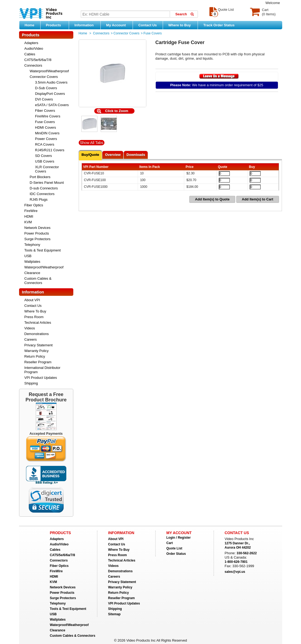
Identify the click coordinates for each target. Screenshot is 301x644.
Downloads (136, 155)
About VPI (32, 300)
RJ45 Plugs (39, 199)
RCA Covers (45, 144)
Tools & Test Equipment (43, 250)
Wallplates (32, 262)
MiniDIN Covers (47, 133)
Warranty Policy (37, 351)
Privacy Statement (39, 345)
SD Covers (44, 156)
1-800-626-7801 (236, 562)
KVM (28, 222)
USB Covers (45, 161)
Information (86, 25)
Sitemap (115, 614)
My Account (118, 25)
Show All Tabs (92, 143)
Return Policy (35, 356)
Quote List (174, 548)
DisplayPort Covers (50, 94)
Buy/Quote (90, 155)
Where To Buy (35, 311)
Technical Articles (38, 323)
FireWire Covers (48, 116)
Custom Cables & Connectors (38, 281)
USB (28, 256)
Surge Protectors (38, 239)
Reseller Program (38, 362)
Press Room (34, 317)
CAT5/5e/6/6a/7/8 (38, 60)
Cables (30, 54)
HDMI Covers (46, 127)
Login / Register (179, 538)
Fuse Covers (45, 122)
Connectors (33, 65)
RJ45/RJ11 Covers (50, 150)
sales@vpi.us (235, 572)
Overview (113, 155)
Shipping (31, 383)
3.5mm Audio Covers (51, 82)
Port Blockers (40, 177)
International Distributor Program (42, 370)
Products (56, 25)
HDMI (29, 216)
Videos (30, 328)
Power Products (37, 233)
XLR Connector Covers (47, 169)
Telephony (32, 245)
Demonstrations (37, 334)
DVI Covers (44, 99)
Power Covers (46, 139)
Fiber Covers (45, 111)
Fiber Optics (34, 205)
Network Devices (38, 228)
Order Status (176, 554)
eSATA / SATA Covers (52, 105)
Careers (31, 339)
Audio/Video (34, 48)
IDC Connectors (42, 194)
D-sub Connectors (44, 188)
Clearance (32, 273)
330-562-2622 (247, 553)
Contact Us (148, 25)
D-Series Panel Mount (47, 183)
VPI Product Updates (41, 378)
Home (30, 25)
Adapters (31, 43)
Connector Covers (44, 77)
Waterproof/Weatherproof (49, 71)
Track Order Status (219, 25)
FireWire (31, 211)
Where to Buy (182, 25)
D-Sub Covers (46, 88)
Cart (170, 543)
